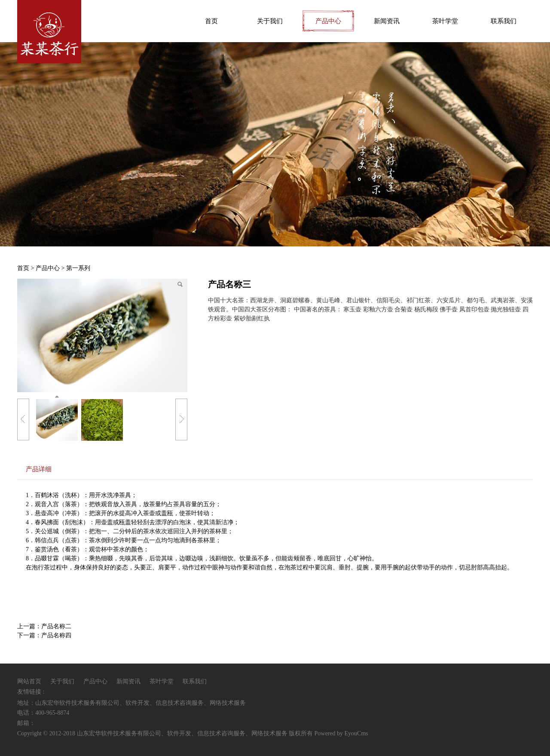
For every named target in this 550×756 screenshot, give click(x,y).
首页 (211, 21)
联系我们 (504, 21)
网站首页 (29, 681)
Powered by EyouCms (341, 733)
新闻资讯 (387, 21)
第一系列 (78, 268)
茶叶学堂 (445, 21)
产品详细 (39, 469)
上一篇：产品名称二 (44, 626)
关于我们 (270, 21)
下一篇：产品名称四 (44, 635)
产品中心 (328, 21)
